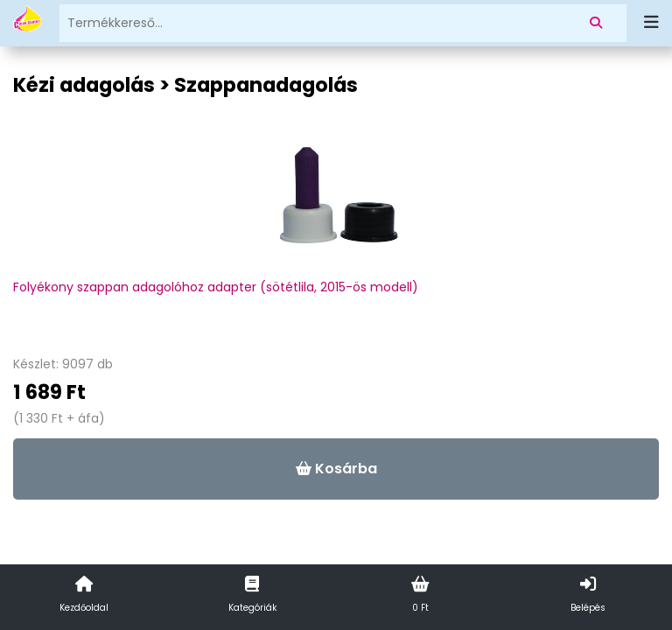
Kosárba (336, 469)
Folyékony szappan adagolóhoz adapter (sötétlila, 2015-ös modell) (216, 287)
